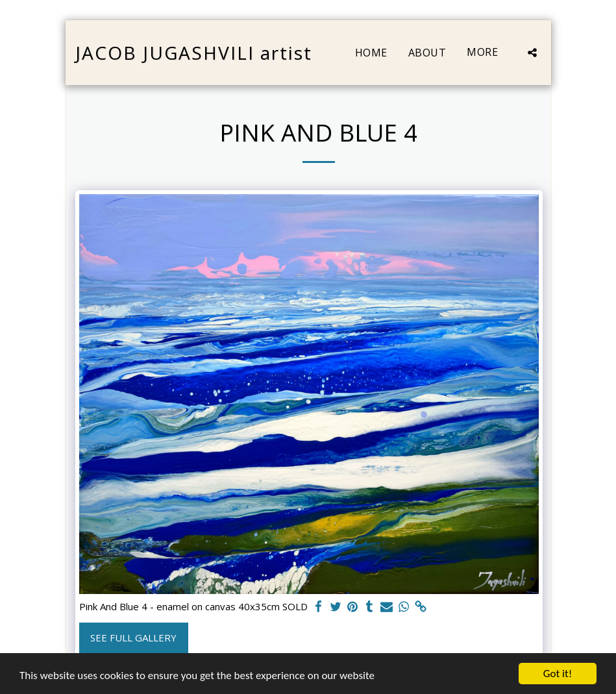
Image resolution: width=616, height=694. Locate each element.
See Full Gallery (133, 638)
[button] (532, 53)
